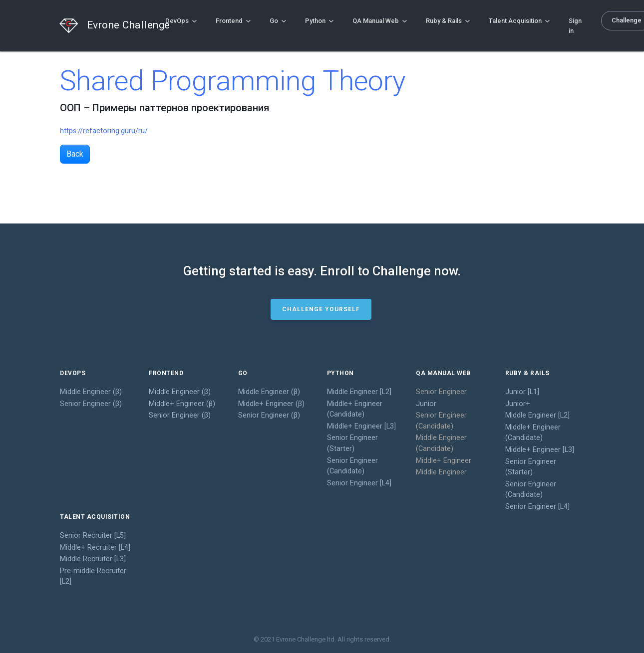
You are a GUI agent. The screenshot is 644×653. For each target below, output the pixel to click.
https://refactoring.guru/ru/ (104, 131)
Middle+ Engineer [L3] (361, 426)
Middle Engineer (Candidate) (441, 443)
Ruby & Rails (448, 21)
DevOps (181, 21)
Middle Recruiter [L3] (93, 559)
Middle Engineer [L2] (359, 392)
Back (75, 154)
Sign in (575, 26)
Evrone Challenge (103, 26)
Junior (426, 404)
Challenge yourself (321, 309)
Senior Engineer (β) (91, 404)
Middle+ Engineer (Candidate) (355, 409)
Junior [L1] (522, 392)
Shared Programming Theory (233, 81)
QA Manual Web (380, 21)
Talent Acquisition (519, 21)
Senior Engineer (441, 392)
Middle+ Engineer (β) (182, 404)
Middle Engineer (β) (91, 392)
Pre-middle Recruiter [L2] (93, 576)
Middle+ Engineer (444, 461)
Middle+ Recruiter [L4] (95, 547)
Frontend (233, 21)
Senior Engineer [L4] (359, 483)
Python (319, 21)
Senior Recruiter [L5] (93, 536)
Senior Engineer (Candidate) (352, 466)
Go (278, 21)
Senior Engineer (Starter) (352, 443)
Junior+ (518, 404)
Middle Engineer (441, 472)
